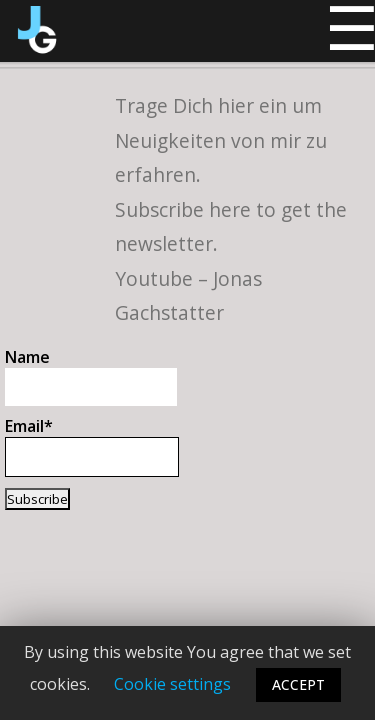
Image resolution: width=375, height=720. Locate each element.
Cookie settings (172, 684)
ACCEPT (298, 684)
